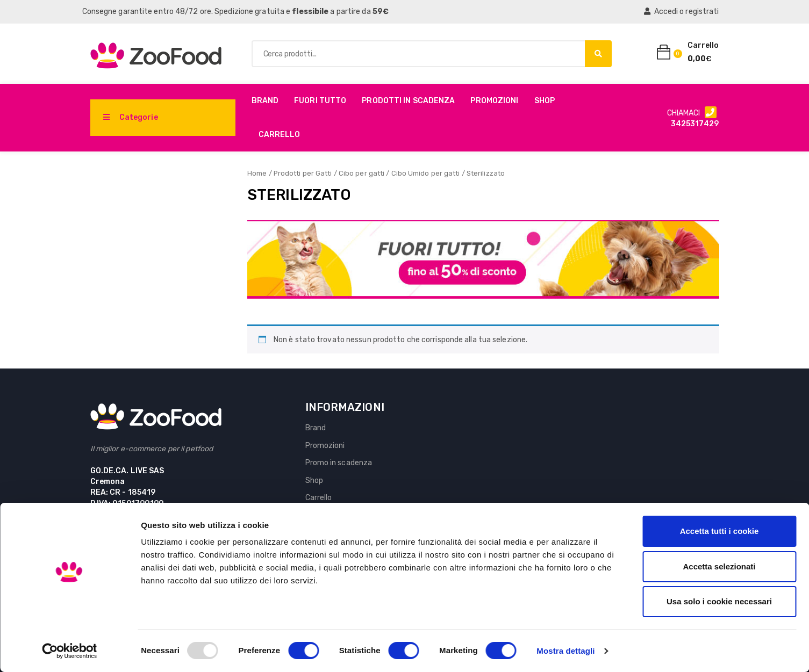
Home (257, 173)
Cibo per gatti (361, 173)
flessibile (310, 12)
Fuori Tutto (320, 101)
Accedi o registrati (681, 12)
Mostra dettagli (565, 651)
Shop (545, 101)
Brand (265, 101)
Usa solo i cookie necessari (719, 601)
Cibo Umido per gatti (426, 173)
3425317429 (695, 124)
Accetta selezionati (719, 566)
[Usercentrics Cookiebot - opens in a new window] (70, 651)
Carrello (280, 135)
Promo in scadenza (339, 463)
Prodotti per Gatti (303, 173)
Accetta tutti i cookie (719, 531)
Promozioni (494, 101)
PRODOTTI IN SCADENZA (408, 101)
